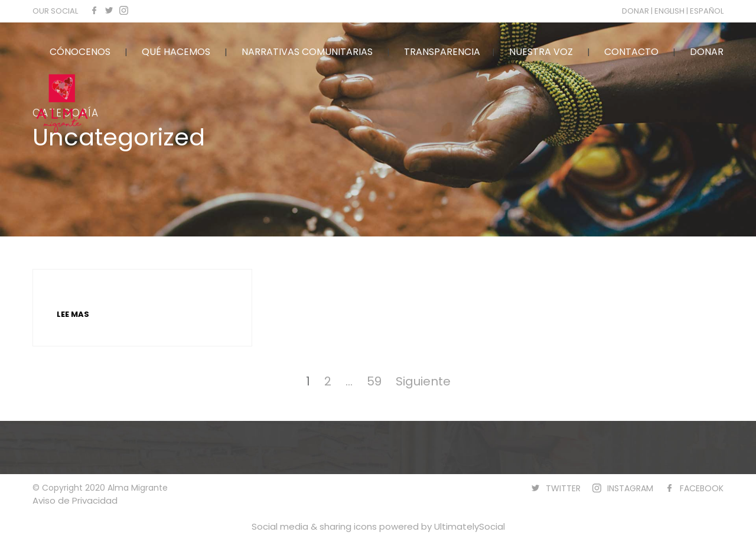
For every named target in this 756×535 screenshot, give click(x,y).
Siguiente (423, 381)
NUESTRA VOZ (541, 52)
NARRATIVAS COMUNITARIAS (307, 52)
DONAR (636, 11)
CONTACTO (631, 52)
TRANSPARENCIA (442, 52)
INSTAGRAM (630, 488)
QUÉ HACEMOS (176, 52)
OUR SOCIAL (55, 11)
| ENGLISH (669, 11)
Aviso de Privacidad (75, 500)
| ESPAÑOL (705, 11)
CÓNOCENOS (80, 52)
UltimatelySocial (470, 526)
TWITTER (563, 488)
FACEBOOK (702, 488)
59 (374, 381)
